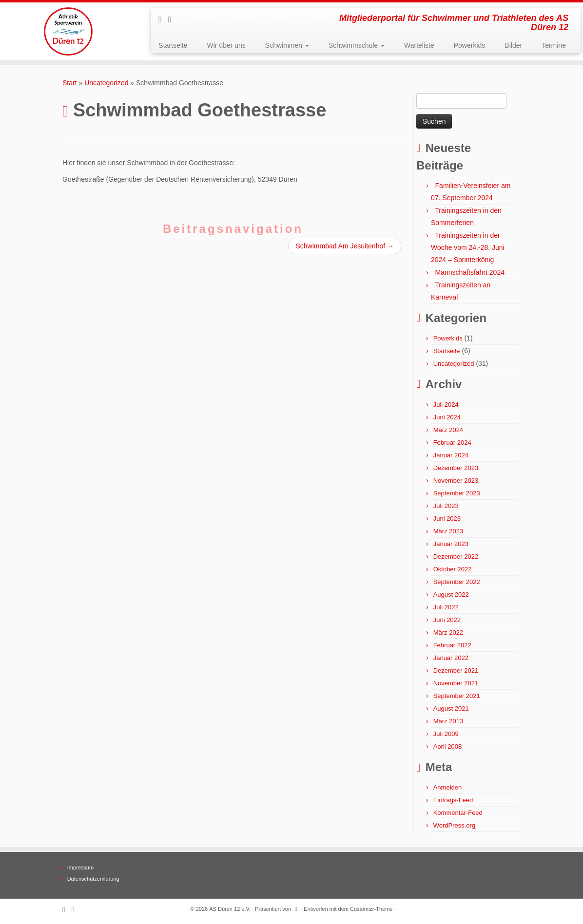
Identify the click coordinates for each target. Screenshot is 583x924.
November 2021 (456, 683)
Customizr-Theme (371, 909)
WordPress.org (454, 825)
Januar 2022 (451, 658)
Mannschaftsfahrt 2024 (470, 272)
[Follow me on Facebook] (173, 19)
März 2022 (448, 632)
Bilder (513, 45)
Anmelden (448, 787)
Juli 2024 (446, 405)
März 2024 (448, 430)
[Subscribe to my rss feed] (163, 19)
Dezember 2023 (456, 468)
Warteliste (419, 45)
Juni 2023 (447, 519)
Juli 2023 (446, 506)
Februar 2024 (452, 443)
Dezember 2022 (456, 556)
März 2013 (448, 721)
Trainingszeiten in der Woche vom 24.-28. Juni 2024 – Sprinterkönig (468, 247)
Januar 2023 (451, 544)
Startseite (173, 45)
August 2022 (451, 594)
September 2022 (457, 582)
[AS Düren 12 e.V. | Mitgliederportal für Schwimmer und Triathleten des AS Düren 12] (68, 31)
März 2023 (448, 531)
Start (70, 83)
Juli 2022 (446, 607)
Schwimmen (287, 45)
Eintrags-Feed (453, 800)
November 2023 (456, 481)
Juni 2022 (447, 620)
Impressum (80, 867)
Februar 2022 (452, 645)
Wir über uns (226, 45)
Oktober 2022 (453, 569)
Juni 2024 (447, 417)
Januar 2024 (451, 455)
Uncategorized (106, 83)
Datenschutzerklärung (93, 879)
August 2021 (451, 708)
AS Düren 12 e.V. (230, 909)
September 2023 (457, 493)
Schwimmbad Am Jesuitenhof (345, 246)
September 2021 (457, 696)
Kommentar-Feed (458, 813)
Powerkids (470, 45)
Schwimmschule (357, 45)
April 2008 (448, 746)
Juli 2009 (446, 734)
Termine (554, 45)
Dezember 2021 (456, 670)
